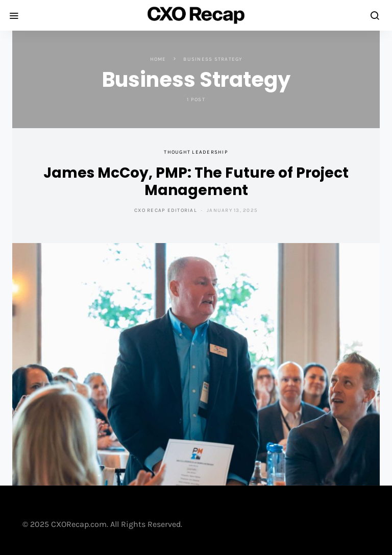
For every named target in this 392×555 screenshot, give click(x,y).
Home (158, 59)
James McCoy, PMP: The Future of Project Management (196, 182)
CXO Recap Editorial (166, 210)
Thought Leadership (196, 152)
